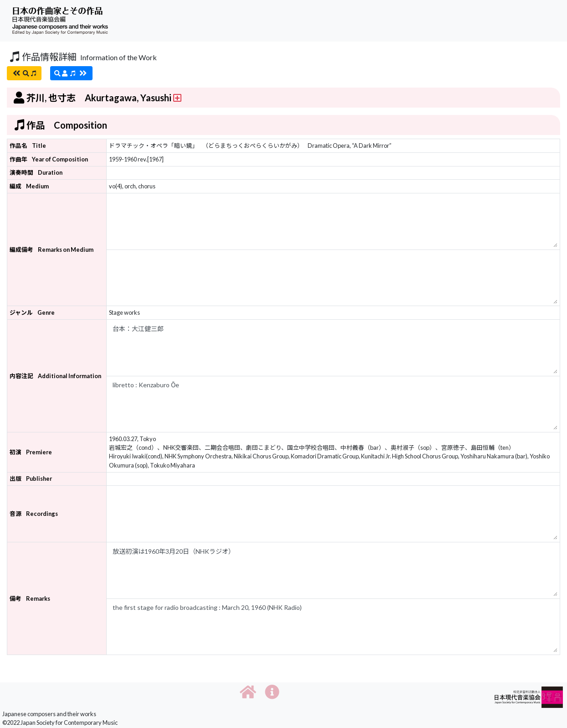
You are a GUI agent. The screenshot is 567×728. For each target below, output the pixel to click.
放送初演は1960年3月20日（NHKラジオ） (333, 570)
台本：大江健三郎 (333, 348)
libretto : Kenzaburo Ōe (333, 404)
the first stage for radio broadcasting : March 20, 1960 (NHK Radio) (333, 627)
